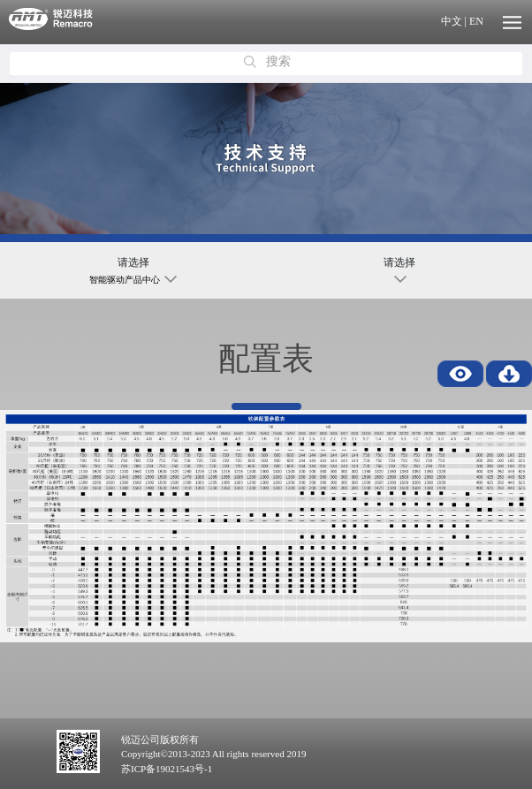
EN (476, 21)
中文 (452, 21)
